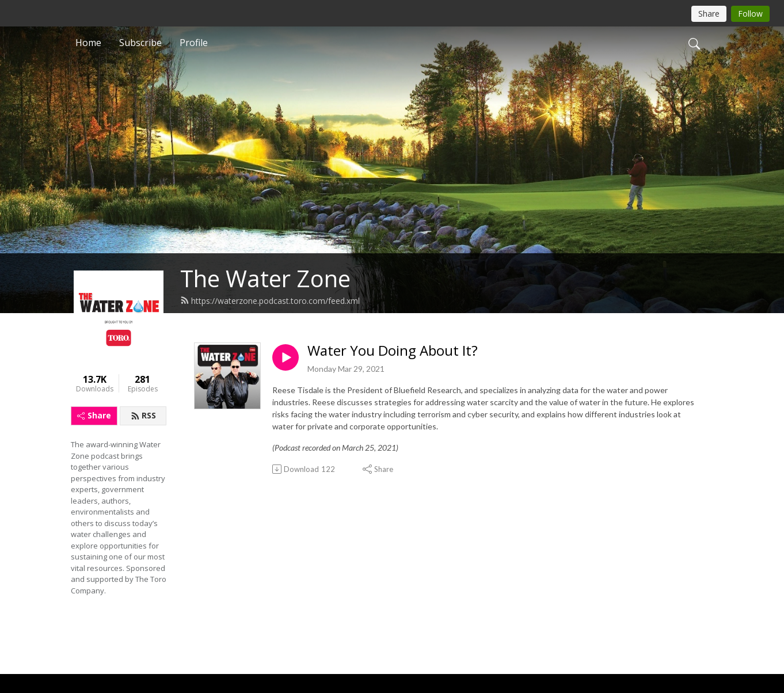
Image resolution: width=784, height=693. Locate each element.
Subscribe (140, 43)
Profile (194, 43)
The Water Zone (265, 278)
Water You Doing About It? (393, 351)
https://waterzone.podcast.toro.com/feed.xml (270, 301)
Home (88, 43)
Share (94, 415)
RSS (143, 415)
